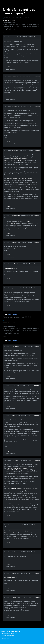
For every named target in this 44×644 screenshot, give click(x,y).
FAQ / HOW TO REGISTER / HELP (11, 631)
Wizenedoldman (16, 215)
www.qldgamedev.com (11, 268)
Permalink (37, 37)
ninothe (12, 17)
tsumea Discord (7, 637)
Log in (8, 67)
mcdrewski (15, 37)
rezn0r (13, 264)
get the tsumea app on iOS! (10, 633)
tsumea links (6, 639)
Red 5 (13, 76)
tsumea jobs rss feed (8, 635)
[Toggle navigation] (4, 2)
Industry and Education (9, 21)
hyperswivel (15, 288)
